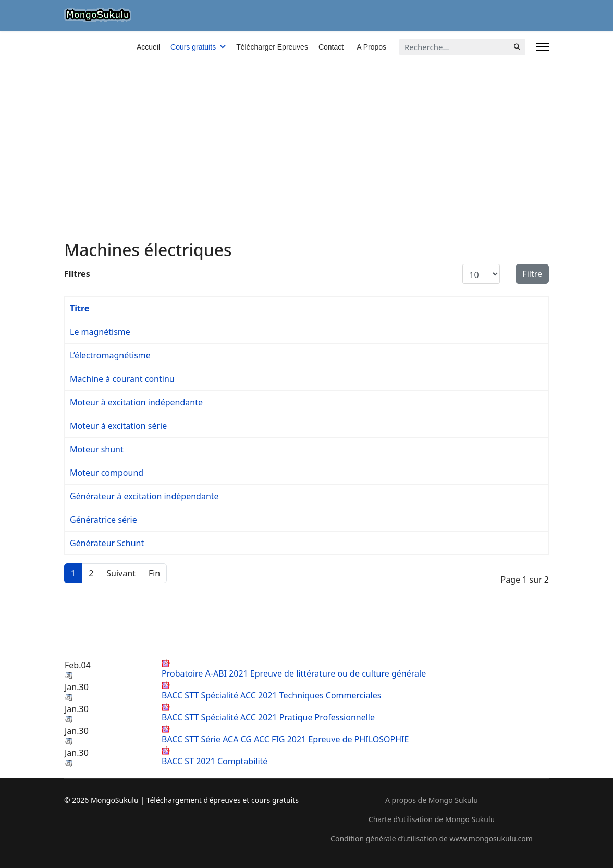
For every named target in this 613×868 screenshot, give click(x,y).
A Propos (371, 47)
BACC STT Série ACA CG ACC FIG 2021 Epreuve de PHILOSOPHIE (285, 735)
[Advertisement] (307, 110)
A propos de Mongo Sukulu (432, 800)
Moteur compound (107, 473)
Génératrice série (103, 520)
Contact (331, 47)
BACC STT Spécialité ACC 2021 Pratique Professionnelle (268, 713)
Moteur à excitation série (118, 426)
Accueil (148, 47)
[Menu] (542, 47)
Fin (154, 573)
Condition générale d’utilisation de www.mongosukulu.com (432, 839)
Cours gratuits (193, 47)
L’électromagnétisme (110, 355)
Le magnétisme (100, 332)
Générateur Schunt (107, 543)
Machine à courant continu (122, 379)
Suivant (121, 573)
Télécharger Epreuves (272, 47)
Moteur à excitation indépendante (136, 402)
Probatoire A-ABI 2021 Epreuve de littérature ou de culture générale (294, 669)
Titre (79, 308)
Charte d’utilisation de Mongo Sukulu (432, 819)
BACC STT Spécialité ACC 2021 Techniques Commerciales (271, 691)
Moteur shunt (97, 449)
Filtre (532, 274)
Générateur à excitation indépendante (144, 496)
